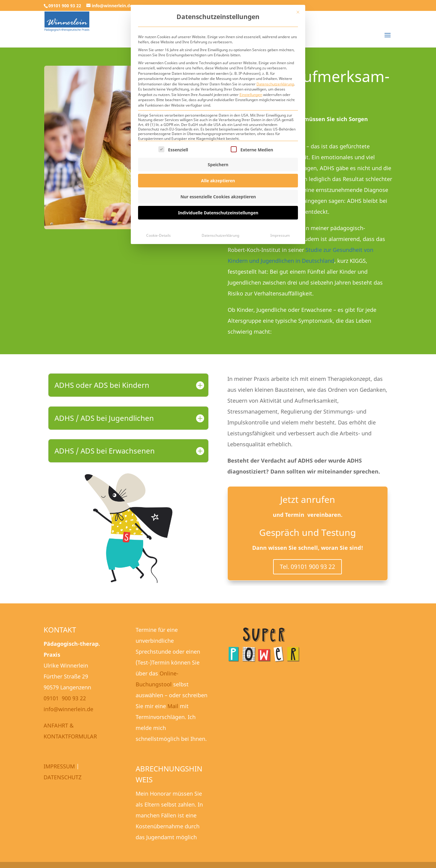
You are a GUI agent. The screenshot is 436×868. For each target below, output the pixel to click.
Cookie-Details (159, 235)
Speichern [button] (218, 165)
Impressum (280, 235)
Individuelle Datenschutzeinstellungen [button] (218, 213)
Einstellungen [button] (251, 95)
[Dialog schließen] (298, 12)
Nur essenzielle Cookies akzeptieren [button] (218, 197)
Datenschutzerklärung (275, 84)
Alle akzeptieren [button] (218, 181)
